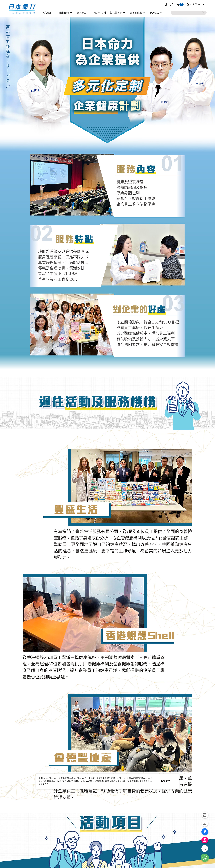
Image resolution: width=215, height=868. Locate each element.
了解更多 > (44, 784)
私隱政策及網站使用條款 (68, 781)
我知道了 (165, 781)
